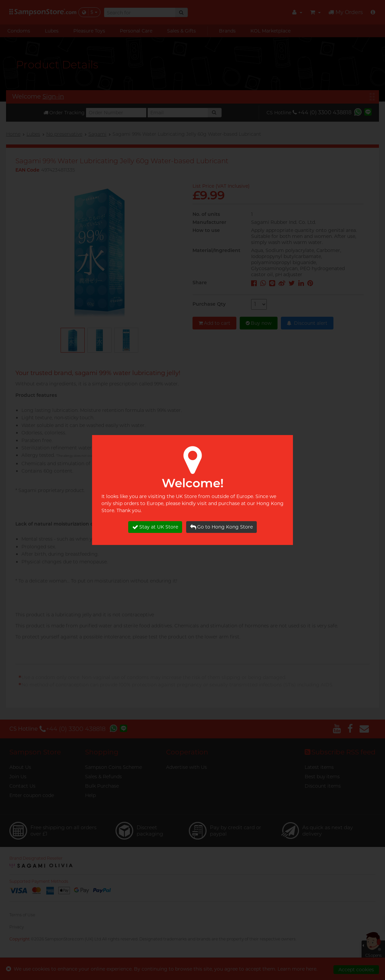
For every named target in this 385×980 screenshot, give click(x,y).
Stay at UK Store (155, 527)
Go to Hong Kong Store (221, 527)
